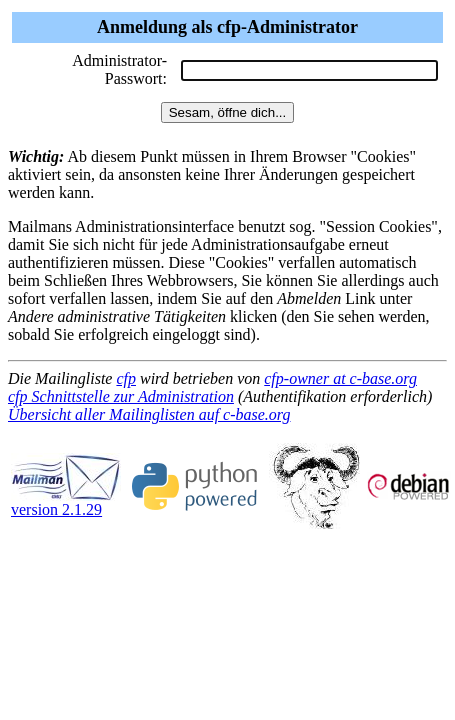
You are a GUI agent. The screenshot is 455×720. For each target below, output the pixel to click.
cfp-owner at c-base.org (340, 378)
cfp (126, 378)
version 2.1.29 (66, 502)
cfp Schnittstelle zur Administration (121, 396)
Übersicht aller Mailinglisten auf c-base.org (149, 414)
